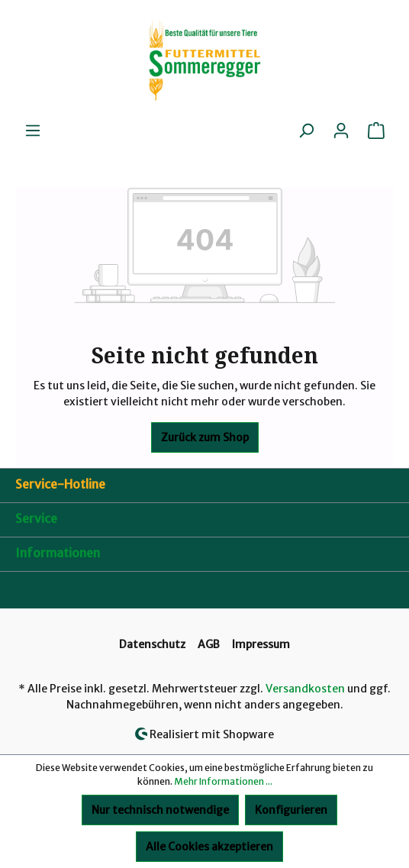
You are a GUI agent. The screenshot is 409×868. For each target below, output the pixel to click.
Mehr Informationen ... (223, 781)
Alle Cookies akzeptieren (209, 847)
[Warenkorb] (376, 131)
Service (36, 518)
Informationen (58, 553)
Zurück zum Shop (205, 437)
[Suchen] (306, 131)
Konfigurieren (291, 810)
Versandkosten (305, 689)
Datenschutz (152, 644)
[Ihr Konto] (341, 131)
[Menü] (33, 131)
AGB (209, 644)
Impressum (261, 644)
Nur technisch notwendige (160, 810)
